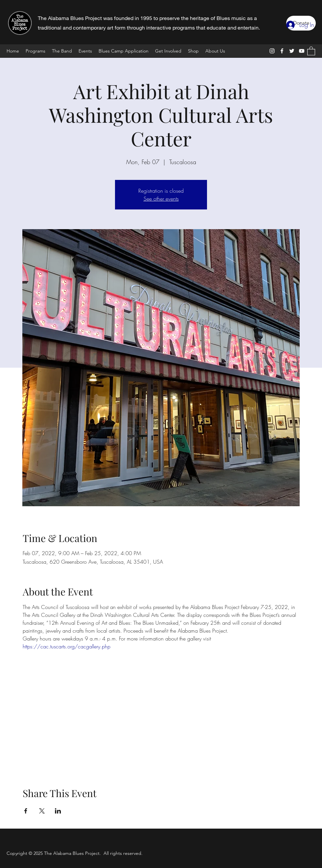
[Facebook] (282, 51)
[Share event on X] (42, 811)
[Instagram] (272, 51)
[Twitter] (292, 51)
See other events (161, 199)
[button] (311, 51)
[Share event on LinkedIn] (58, 811)
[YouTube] (302, 51)
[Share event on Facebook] (26, 811)
